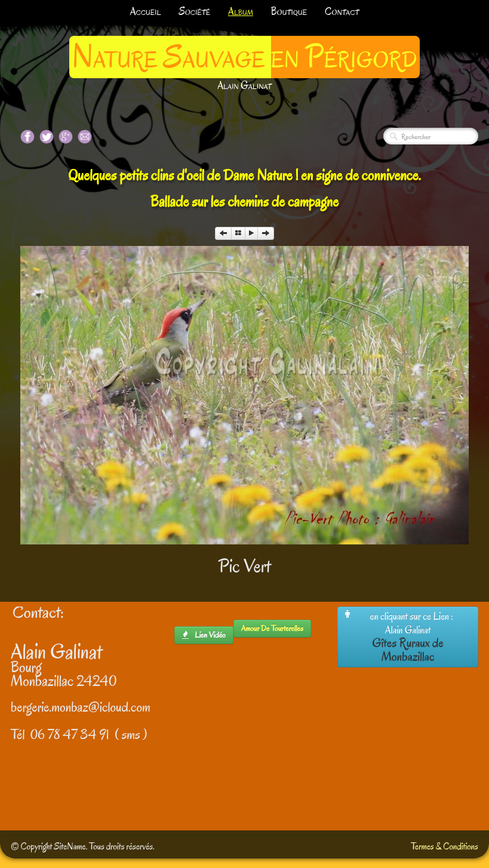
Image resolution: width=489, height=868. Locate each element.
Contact (342, 12)
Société (194, 12)
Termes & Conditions (445, 847)
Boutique (289, 12)
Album (241, 12)
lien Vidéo (204, 635)
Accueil (146, 12)
